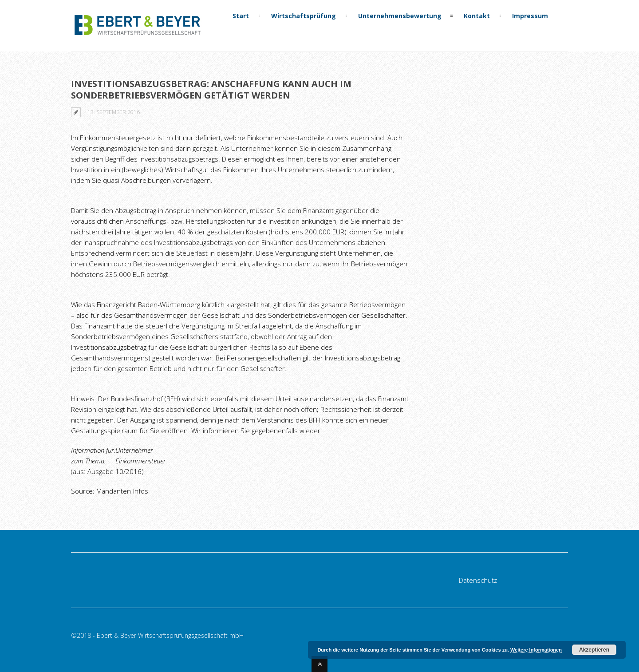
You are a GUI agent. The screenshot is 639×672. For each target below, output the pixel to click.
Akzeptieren (594, 650)
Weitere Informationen (536, 650)
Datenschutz (478, 580)
